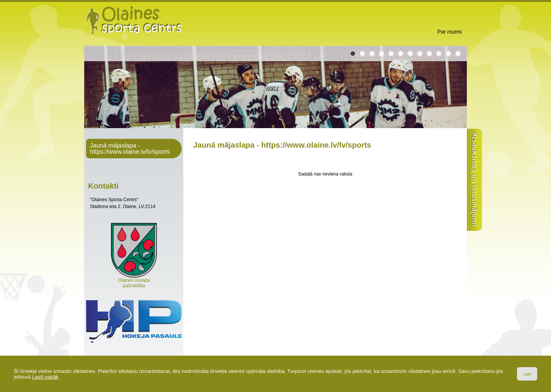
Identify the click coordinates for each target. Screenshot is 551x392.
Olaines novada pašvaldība (134, 281)
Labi (527, 374)
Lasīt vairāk (45, 377)
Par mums (450, 32)
